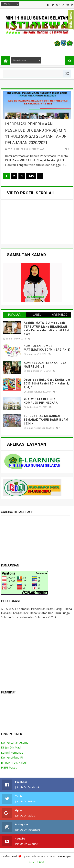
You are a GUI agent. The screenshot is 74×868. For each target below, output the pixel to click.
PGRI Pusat (9, 767)
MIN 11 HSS (37, 862)
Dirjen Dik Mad (11, 747)
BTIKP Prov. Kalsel (14, 762)
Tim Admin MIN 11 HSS (41, 857)
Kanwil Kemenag (12, 752)
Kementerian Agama (15, 742)
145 (31, 176)
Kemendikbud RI (12, 757)
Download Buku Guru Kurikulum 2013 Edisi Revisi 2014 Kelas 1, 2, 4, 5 (47, 384)
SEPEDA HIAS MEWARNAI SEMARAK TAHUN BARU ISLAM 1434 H (46, 420)
